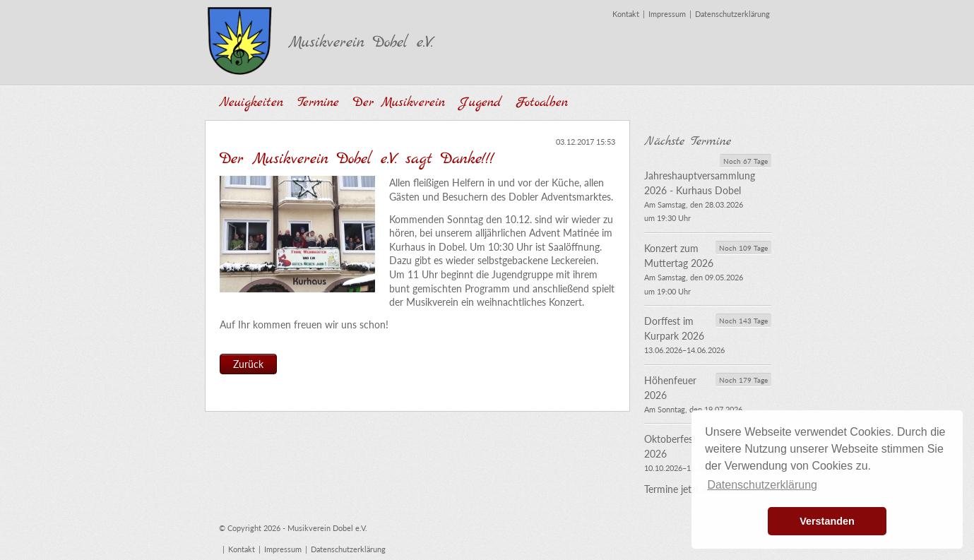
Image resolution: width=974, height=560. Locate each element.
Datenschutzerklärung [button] (762, 485)
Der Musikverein (399, 103)
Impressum (667, 14)
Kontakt (626, 14)
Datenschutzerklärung (732, 14)
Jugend (480, 103)
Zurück (248, 364)
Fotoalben (542, 103)
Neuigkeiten (251, 103)
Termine (318, 103)
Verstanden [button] (827, 521)
